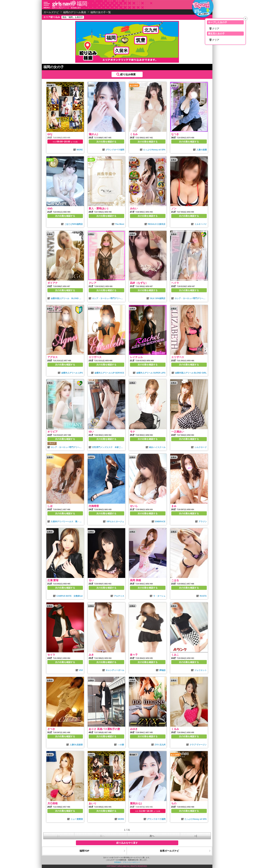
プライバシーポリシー (131, 862)
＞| (195, 836)
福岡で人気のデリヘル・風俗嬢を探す (67, 8)
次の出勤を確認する (106, 142)
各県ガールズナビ (169, 851)
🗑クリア (214, 29)
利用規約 (118, 862)
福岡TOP (84, 851)
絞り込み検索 (128, 74)
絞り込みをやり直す (127, 843)
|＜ (59, 836)
